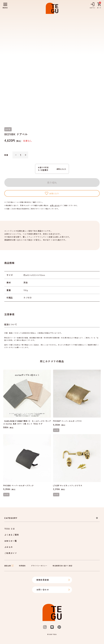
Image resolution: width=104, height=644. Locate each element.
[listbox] (52, 68)
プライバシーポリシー (39, 566)
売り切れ (52, 183)
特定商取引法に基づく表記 (62, 566)
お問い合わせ (55, 205)
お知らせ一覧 (11, 541)
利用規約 (22, 566)
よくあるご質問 (12, 535)
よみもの (9, 547)
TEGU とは (10, 529)
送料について (61, 169)
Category (51, 518)
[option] (52, 68)
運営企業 (9, 566)
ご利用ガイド (11, 553)
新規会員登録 (53, 580)
